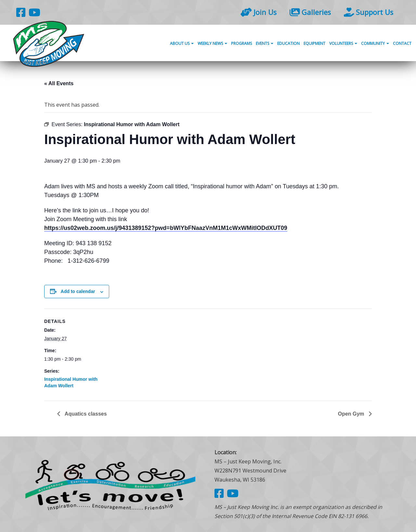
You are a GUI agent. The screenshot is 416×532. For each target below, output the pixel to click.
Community (375, 43)
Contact (402, 43)
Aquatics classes (85, 414)
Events (265, 43)
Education (288, 43)
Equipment (314, 43)
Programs (241, 43)
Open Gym (352, 414)
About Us (182, 43)
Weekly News (212, 43)
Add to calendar (78, 291)
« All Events (59, 83)
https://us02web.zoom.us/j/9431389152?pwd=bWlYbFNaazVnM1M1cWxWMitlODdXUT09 (166, 228)
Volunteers (343, 43)
